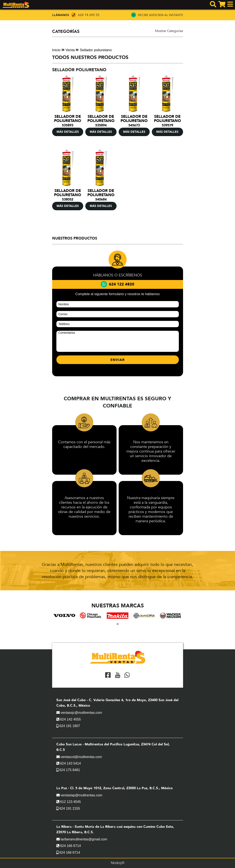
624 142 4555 (69, 719)
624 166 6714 (69, 846)
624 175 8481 (68, 770)
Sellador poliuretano (94, 50)
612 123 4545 (69, 802)
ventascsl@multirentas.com (79, 757)
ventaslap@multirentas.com (79, 795)
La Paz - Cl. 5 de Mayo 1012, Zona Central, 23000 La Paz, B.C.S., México (115, 788)
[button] (118, 624)
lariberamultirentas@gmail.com (82, 839)
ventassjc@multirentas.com (79, 713)
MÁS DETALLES (68, 132)
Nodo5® (118, 863)
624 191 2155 (68, 808)
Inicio (56, 50)
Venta (68, 50)
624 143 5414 (69, 763)
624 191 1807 (68, 726)
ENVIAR (117, 360)
